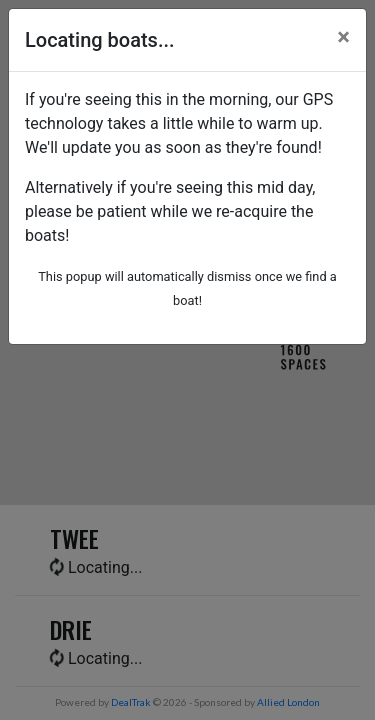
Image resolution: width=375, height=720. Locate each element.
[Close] (343, 37)
